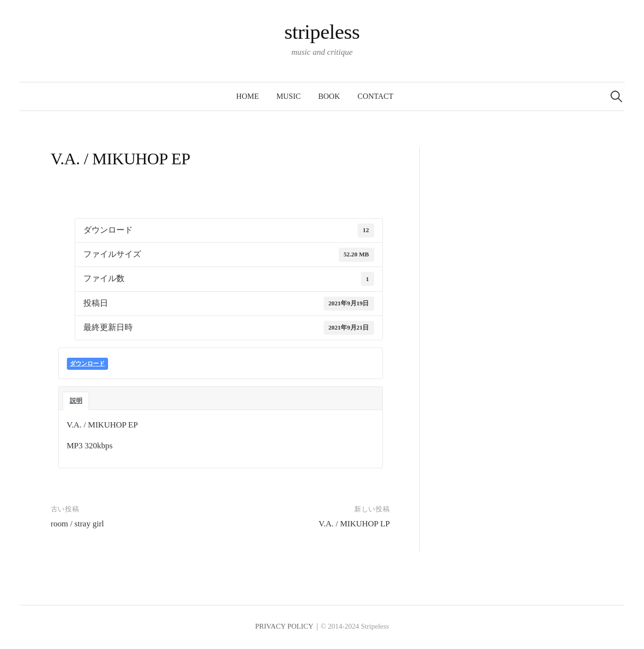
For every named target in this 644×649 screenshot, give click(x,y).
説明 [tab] (76, 401)
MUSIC (288, 96)
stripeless (322, 32)
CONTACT (376, 96)
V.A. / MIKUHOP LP (354, 524)
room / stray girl (78, 524)
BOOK (329, 96)
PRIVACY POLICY (284, 626)
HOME (247, 96)
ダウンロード (87, 364)
